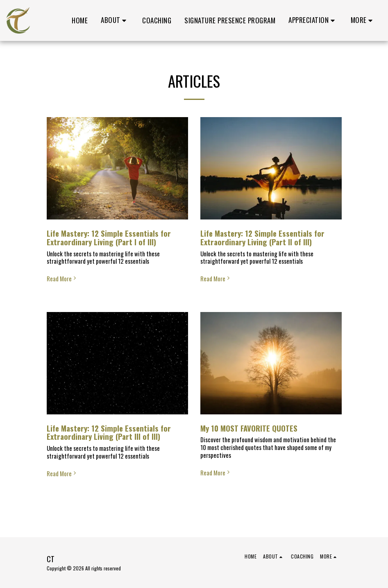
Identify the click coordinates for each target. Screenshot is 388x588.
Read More (62, 279)
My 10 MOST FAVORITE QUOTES (249, 428)
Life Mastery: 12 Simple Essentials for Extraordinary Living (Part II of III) (262, 237)
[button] (115, 20)
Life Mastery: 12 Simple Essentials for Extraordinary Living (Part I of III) (109, 237)
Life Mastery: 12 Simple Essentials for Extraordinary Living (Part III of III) (109, 432)
